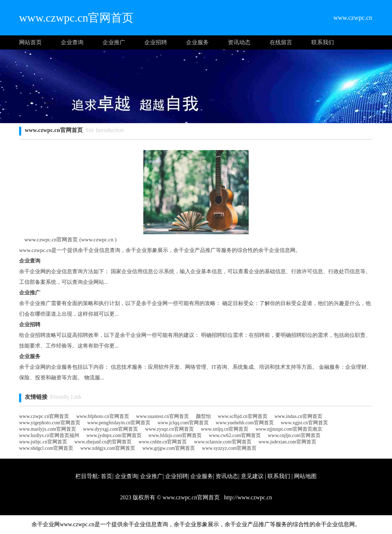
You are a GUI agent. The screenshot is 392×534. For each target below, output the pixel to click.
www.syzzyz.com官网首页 (229, 448)
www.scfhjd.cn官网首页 (243, 416)
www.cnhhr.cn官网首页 (163, 442)
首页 (106, 476)
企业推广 (114, 42)
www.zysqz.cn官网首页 (169, 429)
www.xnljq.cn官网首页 (225, 429)
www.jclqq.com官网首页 (183, 423)
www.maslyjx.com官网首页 (48, 429)
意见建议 (252, 476)
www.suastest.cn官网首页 (163, 416)
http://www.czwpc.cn (247, 497)
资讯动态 (239, 42)
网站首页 (30, 42)
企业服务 (197, 42)
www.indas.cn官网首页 (298, 416)
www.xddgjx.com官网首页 (108, 448)
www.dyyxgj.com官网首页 (111, 429)
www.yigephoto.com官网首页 (50, 423)
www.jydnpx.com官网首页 (114, 435)
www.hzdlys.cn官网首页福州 (49, 435)
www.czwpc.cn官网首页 (44, 416)
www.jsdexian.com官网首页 (287, 442)
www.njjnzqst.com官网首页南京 (289, 429)
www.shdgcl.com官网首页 (46, 448)
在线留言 (281, 42)
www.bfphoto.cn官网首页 (102, 416)
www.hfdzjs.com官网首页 (175, 435)
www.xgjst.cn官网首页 (304, 423)
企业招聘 (156, 42)
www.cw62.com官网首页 (235, 435)
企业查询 (72, 42)
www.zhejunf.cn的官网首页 (103, 442)
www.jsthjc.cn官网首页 (43, 442)
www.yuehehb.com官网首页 (245, 423)
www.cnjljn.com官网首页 (294, 435)
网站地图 (305, 476)
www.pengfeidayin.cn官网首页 (119, 423)
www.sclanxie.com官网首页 (223, 442)
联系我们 (323, 42)
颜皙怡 (203, 416)
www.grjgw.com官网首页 (169, 448)
